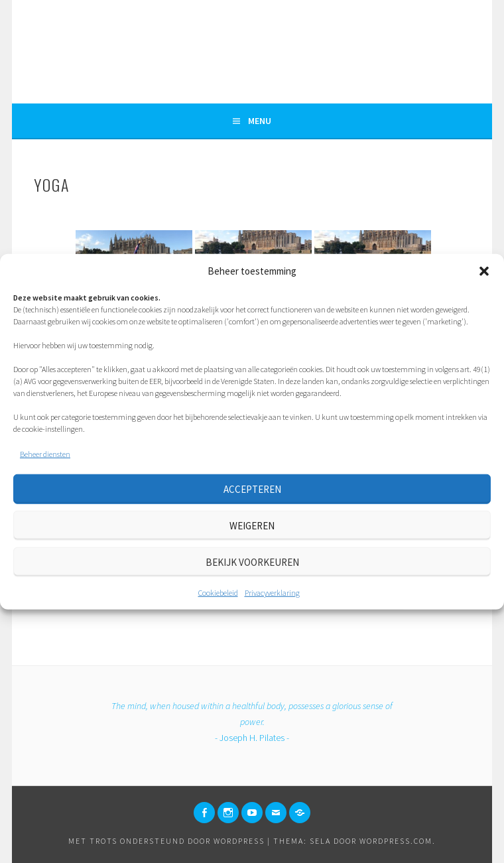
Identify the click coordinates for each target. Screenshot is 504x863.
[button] (484, 271)
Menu (260, 121)
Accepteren (252, 489)
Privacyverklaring (272, 593)
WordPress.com (396, 841)
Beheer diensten (45, 454)
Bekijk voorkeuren (252, 562)
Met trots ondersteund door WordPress (166, 841)
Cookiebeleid (218, 593)
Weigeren (252, 525)
